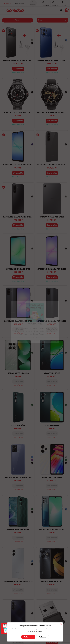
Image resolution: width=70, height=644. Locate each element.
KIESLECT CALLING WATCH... (18, 113)
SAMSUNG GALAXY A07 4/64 (18, 321)
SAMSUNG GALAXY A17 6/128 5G (19, 165)
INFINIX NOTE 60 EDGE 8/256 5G (19, 61)
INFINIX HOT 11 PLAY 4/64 (52, 530)
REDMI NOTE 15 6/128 (18, 373)
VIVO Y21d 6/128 (52, 373)
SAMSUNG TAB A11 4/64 (18, 269)
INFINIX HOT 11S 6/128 (18, 530)
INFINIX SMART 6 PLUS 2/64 (18, 477)
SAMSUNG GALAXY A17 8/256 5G (19, 217)
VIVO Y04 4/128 (52, 425)
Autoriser (28, 637)
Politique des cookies (35, 631)
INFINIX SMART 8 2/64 (52, 582)
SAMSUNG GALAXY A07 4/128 (52, 321)
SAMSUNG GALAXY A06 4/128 (18, 582)
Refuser (42, 637)
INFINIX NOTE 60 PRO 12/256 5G (52, 61)
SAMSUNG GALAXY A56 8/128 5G (53, 165)
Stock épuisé (18, 333)
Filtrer (18, 20)
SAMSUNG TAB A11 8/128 (52, 217)
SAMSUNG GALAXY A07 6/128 (52, 269)
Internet (55, 5)
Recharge (46, 5)
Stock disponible (18, 73)
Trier (53, 20)
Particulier (7, 4)
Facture (65, 5)
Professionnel (20, 4)
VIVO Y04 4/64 (18, 425)
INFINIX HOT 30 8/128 (52, 477)
